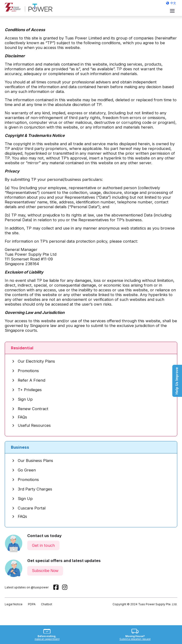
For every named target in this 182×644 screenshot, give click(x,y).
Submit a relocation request (135, 639)
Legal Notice (14, 604)
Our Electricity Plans (34, 361)
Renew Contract (30, 409)
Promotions (25, 371)
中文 (173, 3)
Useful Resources (31, 425)
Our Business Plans (33, 461)
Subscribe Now (45, 571)
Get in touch (43, 545)
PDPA (32, 604)
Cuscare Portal (29, 508)
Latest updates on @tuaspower (27, 587)
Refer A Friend (29, 380)
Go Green (24, 470)
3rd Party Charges (32, 489)
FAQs (20, 417)
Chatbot (47, 604)
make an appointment (47, 639)
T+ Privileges (27, 390)
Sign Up (22, 399)
